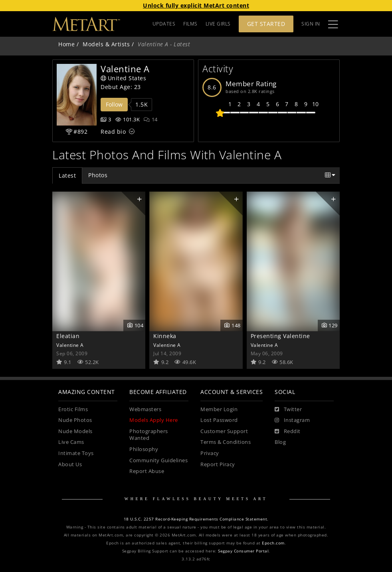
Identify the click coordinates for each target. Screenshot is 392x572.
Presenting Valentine (280, 336)
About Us (70, 464)
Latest (67, 175)
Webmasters (145, 409)
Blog (280, 442)
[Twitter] (288, 410)
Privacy (210, 453)
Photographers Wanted (149, 435)
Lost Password (219, 420)
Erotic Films (73, 409)
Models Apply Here (154, 420)
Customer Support (224, 431)
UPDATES (164, 24)
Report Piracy (218, 464)
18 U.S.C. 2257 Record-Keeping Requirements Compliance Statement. (196, 519)
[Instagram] (292, 420)
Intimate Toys (76, 453)
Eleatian (68, 336)
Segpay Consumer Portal (243, 551)
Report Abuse (147, 471)
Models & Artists (106, 44)
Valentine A (70, 345)
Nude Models (75, 431)
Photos (98, 175)
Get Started (266, 24)
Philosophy (144, 449)
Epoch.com (273, 543)
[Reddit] (288, 431)
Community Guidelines (158, 460)
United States (123, 78)
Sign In (311, 24)
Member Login (219, 409)
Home (66, 44)
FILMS (190, 24)
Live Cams (71, 442)
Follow (114, 104)
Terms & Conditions (226, 442)
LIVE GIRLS (218, 24)
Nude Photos (75, 420)
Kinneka (165, 336)
